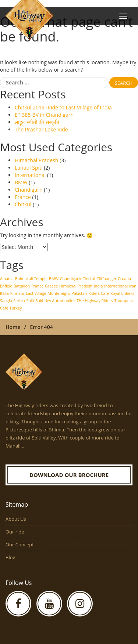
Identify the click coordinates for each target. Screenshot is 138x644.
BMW (21, 182)
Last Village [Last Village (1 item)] (36, 293)
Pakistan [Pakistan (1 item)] (79, 293)
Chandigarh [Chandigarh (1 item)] (71, 279)
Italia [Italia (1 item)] (4, 293)
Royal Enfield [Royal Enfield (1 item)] (122, 293)
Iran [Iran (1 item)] (133, 286)
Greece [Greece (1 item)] (51, 286)
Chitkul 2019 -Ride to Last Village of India (63, 107)
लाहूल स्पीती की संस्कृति (37, 122)
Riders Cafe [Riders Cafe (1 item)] (99, 293)
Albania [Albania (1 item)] (7, 279)
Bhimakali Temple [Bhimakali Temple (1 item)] (31, 279)
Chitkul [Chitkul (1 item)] (89, 279)
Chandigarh (29, 190)
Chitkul (23, 204)
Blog (10, 557)
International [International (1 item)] (116, 286)
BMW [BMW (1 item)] (54, 279)
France (23, 197)
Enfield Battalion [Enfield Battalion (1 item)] (15, 286)
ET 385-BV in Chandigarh (44, 115)
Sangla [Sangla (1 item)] (6, 301)
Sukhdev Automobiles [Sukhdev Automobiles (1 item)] (56, 301)
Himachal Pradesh (36, 160)
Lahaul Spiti (29, 168)
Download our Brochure (69, 475)
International (30, 175)
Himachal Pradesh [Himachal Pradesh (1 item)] (76, 286)
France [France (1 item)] (37, 286)
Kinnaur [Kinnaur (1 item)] (17, 293)
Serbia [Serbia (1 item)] (19, 301)
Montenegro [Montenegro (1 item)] (59, 293)
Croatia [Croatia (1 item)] (124, 279)
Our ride (15, 532)
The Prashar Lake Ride (41, 129)
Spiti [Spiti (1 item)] (30, 301)
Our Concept (20, 544)
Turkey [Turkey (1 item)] (16, 308)
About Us (16, 519)
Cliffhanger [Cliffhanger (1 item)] (106, 279)
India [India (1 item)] (98, 286)
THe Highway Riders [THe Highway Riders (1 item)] (95, 301)
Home (13, 327)
